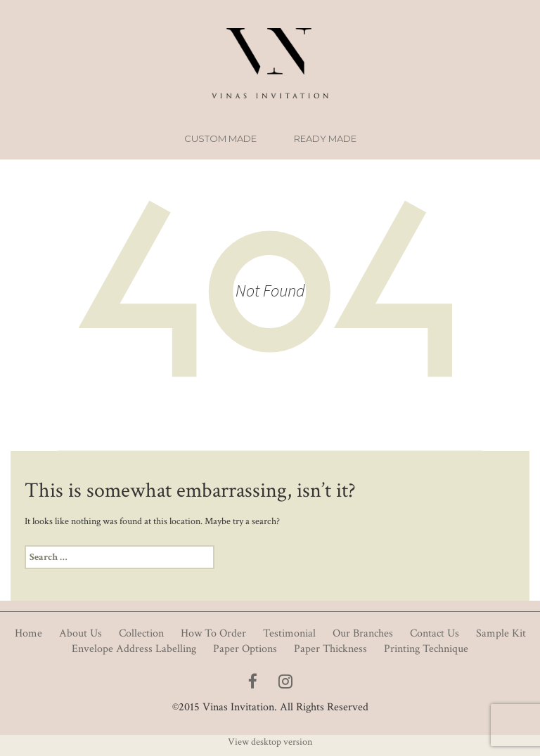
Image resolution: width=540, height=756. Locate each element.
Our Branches (363, 633)
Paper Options (245, 649)
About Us (81, 633)
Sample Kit (501, 633)
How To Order (213, 633)
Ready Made (325, 138)
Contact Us (435, 633)
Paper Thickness (330, 649)
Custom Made (220, 138)
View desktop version (270, 742)
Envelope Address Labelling (134, 649)
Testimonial (289, 633)
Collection (141, 633)
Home (28, 633)
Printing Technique (426, 649)
